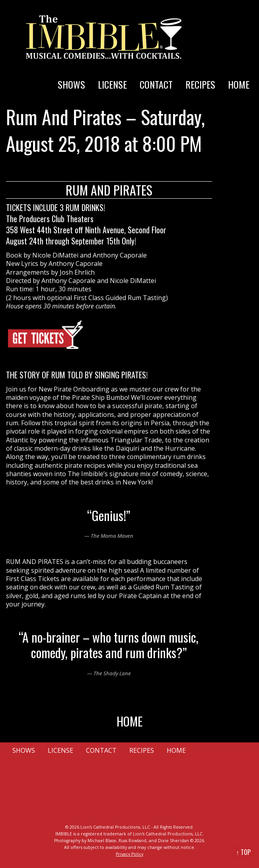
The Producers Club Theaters (50, 219)
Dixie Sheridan (173, 841)
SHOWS (71, 84)
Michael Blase (102, 841)
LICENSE (112, 84)
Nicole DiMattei (55, 255)
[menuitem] (71, 76)
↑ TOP (243, 852)
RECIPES (200, 84)
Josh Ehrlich (77, 272)
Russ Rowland (132, 841)
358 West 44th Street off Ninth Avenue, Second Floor (86, 230)
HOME (239, 84)
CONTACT (156, 84)
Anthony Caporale (120, 255)
